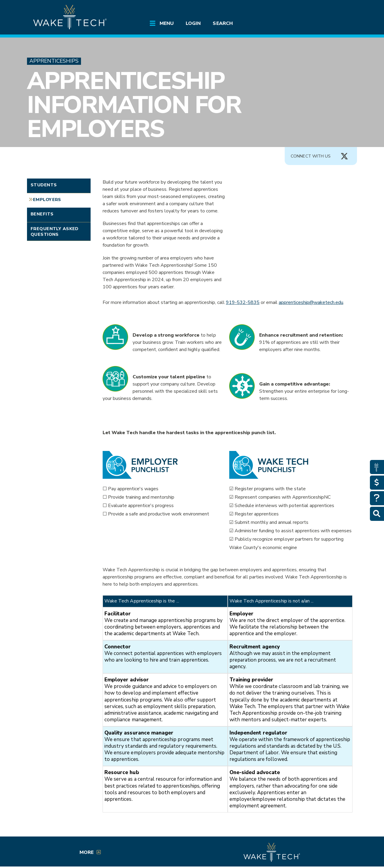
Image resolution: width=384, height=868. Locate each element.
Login (193, 23)
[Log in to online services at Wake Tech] (340, 10)
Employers (47, 200)
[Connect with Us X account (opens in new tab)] (344, 156)
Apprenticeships (54, 61)
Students (44, 185)
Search (223, 23)
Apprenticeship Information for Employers (134, 105)
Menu (167, 23)
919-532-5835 (243, 302)
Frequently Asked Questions (55, 231)
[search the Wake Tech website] (322, 10)
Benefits (42, 214)
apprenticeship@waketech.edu (311, 302)
